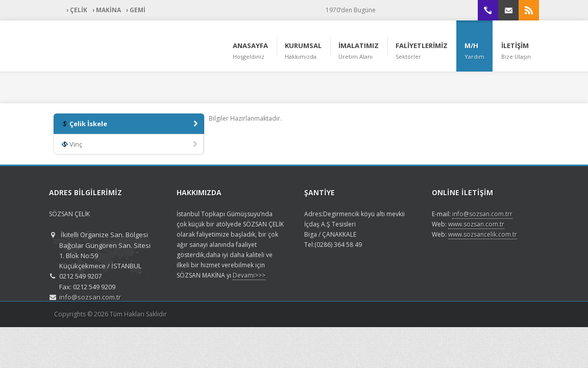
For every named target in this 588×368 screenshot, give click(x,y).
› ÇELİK (77, 10)
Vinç (130, 145)
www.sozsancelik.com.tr (483, 234)
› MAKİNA (107, 10)
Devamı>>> (249, 275)
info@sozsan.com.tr (90, 297)
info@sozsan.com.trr (482, 214)
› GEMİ (136, 10)
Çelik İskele (130, 124)
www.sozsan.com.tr (476, 224)
